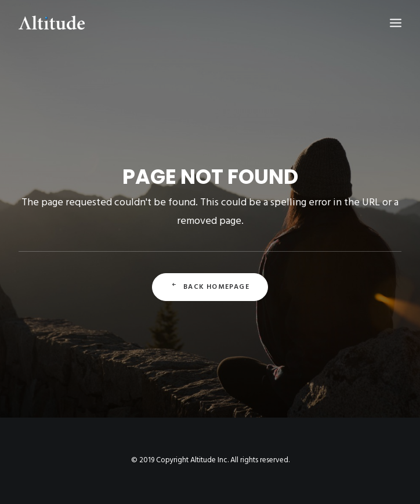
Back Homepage (210, 287)
